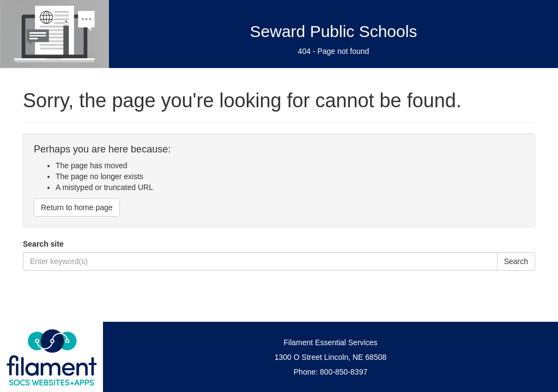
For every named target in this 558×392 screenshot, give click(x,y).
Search (516, 261)
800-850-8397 (344, 372)
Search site (43, 244)
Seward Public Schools (334, 31)
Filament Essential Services (331, 342)
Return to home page (77, 207)
